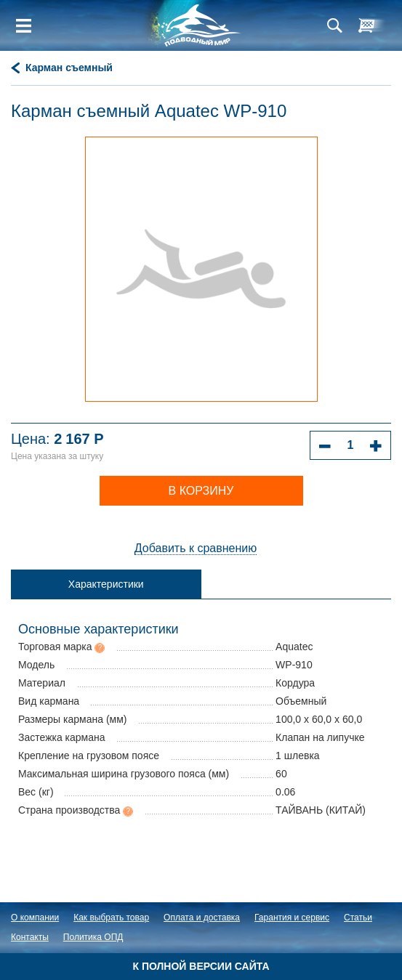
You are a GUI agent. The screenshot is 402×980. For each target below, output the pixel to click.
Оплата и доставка (202, 918)
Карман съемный (69, 68)
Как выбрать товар (111, 918)
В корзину (201, 491)
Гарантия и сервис (292, 918)
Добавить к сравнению (196, 548)
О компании (35, 918)
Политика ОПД (93, 937)
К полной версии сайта (201, 966)
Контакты (30, 937)
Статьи (358, 918)
